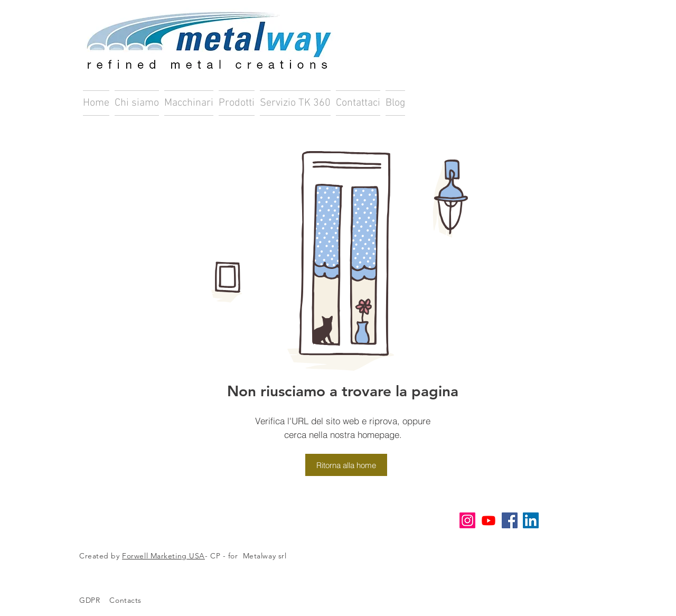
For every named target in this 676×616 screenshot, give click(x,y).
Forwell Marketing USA (163, 556)
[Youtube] (489, 520)
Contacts (132, 600)
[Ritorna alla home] (346, 465)
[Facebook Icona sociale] (510, 520)
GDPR (90, 600)
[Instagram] (467, 520)
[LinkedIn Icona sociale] (531, 520)
